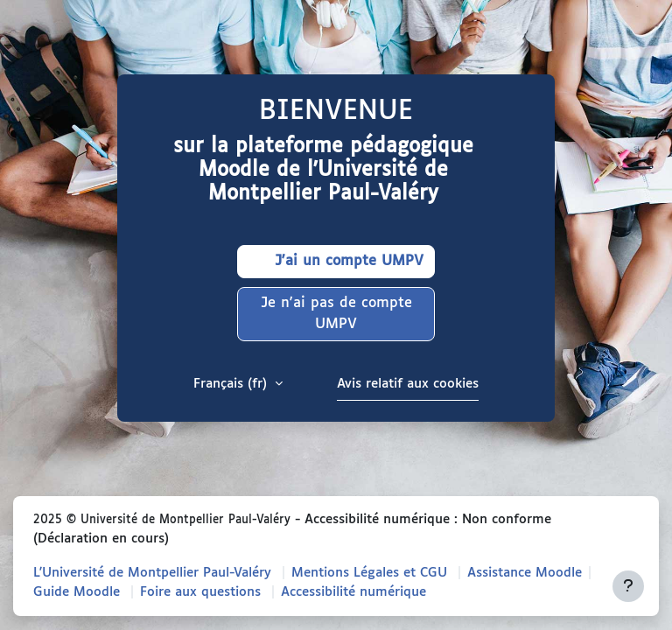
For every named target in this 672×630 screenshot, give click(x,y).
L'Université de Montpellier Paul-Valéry (152, 573)
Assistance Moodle (525, 573)
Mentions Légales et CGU (369, 573)
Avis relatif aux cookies (408, 384)
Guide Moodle (77, 592)
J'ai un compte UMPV (336, 262)
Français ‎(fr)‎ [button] (232, 384)
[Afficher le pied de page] (628, 586)
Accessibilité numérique (353, 592)
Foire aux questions (200, 592)
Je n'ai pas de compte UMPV (336, 314)
